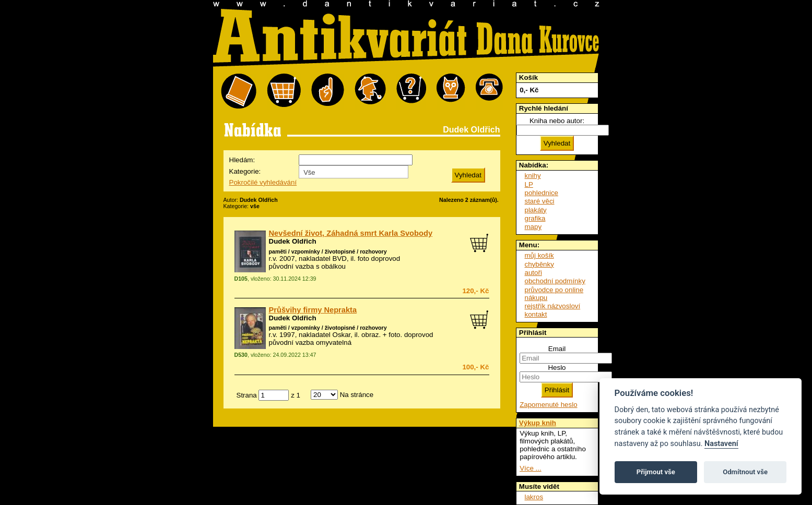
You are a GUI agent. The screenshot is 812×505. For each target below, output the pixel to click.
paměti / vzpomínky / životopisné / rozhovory (328, 251)
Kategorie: (245, 171)
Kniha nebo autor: (557, 121)
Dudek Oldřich (293, 241)
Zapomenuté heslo (548, 405)
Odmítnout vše (745, 472)
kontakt (536, 314)
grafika (535, 218)
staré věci (540, 201)
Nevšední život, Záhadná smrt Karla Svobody (351, 233)
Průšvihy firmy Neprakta (313, 310)
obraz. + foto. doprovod (397, 335)
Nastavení (721, 444)
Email (557, 349)
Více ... (530, 468)
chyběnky (539, 264)
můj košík (539, 255)
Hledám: (242, 160)
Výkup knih (538, 423)
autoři (533, 273)
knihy (533, 176)
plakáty (536, 210)
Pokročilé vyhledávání (263, 182)
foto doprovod (379, 258)
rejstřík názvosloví (553, 306)
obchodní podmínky (555, 281)
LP (529, 184)
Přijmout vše (656, 472)
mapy (533, 227)
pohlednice (542, 193)
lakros (534, 497)
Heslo (557, 368)
